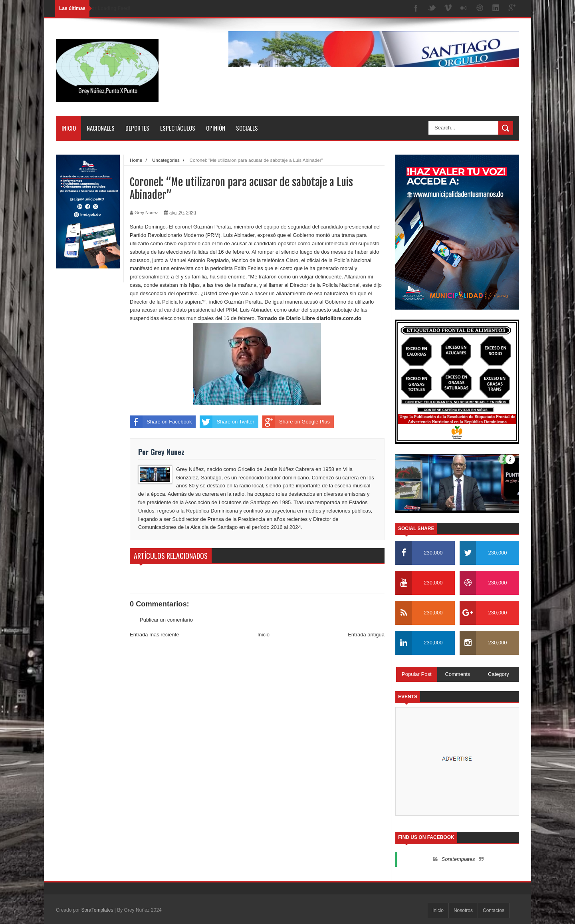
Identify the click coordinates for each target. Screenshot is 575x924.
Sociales (247, 128)
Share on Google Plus (296, 422)
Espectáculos (178, 128)
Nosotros (463, 910)
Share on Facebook (161, 422)
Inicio (69, 128)
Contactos (494, 910)
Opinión (216, 128)
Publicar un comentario (166, 620)
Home (136, 160)
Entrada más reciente (155, 635)
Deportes (137, 128)
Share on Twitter (227, 422)
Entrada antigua (366, 635)
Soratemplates (458, 859)
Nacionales (101, 128)
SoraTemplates (97, 910)
